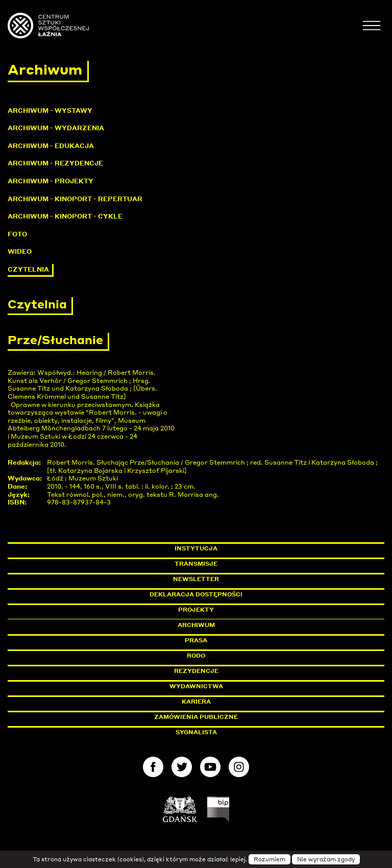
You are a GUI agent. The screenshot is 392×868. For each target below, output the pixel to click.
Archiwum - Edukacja (51, 146)
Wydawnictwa (196, 686)
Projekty (196, 610)
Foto (17, 234)
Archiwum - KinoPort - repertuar (75, 199)
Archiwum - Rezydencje (55, 163)
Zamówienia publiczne (219, 717)
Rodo (196, 656)
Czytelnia (28, 269)
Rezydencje (196, 671)
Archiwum (196, 625)
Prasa (196, 640)
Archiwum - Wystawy (50, 111)
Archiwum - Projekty (51, 181)
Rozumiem (269, 859)
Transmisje (239, 564)
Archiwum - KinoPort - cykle (65, 216)
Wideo (20, 251)
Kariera (196, 702)
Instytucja (196, 548)
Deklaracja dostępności (196, 594)
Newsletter (196, 579)
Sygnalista (196, 732)
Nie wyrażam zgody (326, 859)
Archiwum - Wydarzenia (56, 128)
